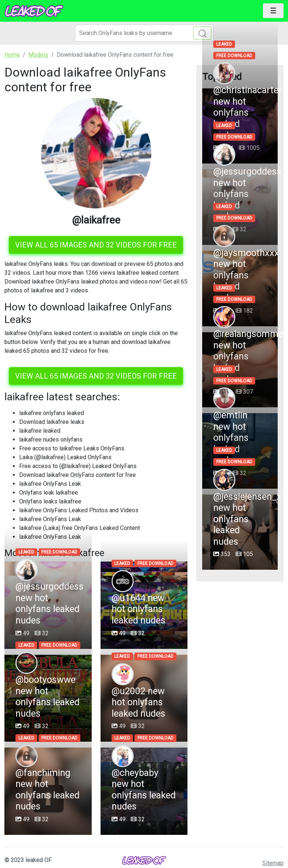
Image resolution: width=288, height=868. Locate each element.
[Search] (144, 33)
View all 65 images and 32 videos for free (96, 245)
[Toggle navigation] (273, 11)
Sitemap (273, 863)
